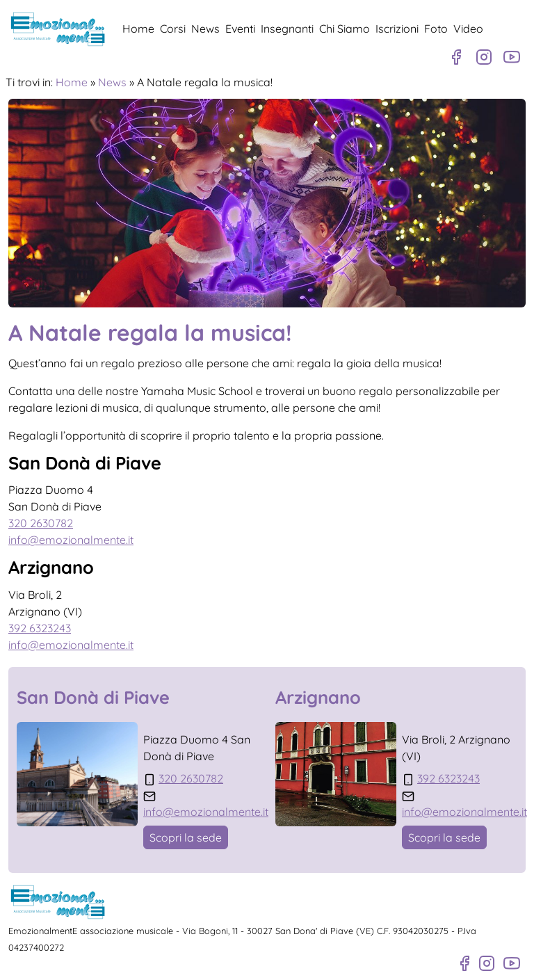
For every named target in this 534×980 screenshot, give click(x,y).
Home (138, 29)
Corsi (173, 29)
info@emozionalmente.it (71, 540)
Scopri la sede (186, 837)
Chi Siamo (345, 29)
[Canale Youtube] (512, 57)
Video (468, 29)
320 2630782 (41, 523)
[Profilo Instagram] (484, 57)
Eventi (240, 29)
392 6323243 (40, 628)
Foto (436, 29)
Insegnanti (287, 29)
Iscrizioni (397, 29)
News (205, 29)
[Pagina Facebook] (456, 57)
